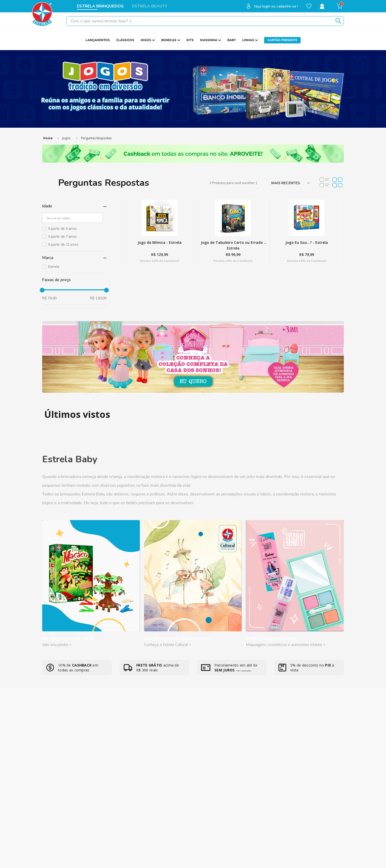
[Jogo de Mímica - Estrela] (160, 231)
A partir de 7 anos (62, 236)
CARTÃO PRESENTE (282, 40)
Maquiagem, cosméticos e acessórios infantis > (286, 645)
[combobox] (205, 21)
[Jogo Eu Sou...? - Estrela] (307, 231)
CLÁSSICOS (125, 40)
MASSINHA (209, 40)
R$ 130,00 (98, 298)
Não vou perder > (57, 645)
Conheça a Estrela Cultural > (167, 645)
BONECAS (169, 40)
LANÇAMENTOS (98, 40)
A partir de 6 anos (62, 228)
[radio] (325, 183)
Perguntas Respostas (96, 138)
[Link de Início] (48, 138)
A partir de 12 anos (63, 244)
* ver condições (244, 671)
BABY (232, 40)
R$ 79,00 (49, 298)
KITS (190, 40)
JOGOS (146, 40)
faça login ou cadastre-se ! (276, 6)
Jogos (66, 138)
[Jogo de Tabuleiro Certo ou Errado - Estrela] (233, 231)
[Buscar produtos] (337, 21)
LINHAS (248, 40)
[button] (74, 206)
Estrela (54, 266)
